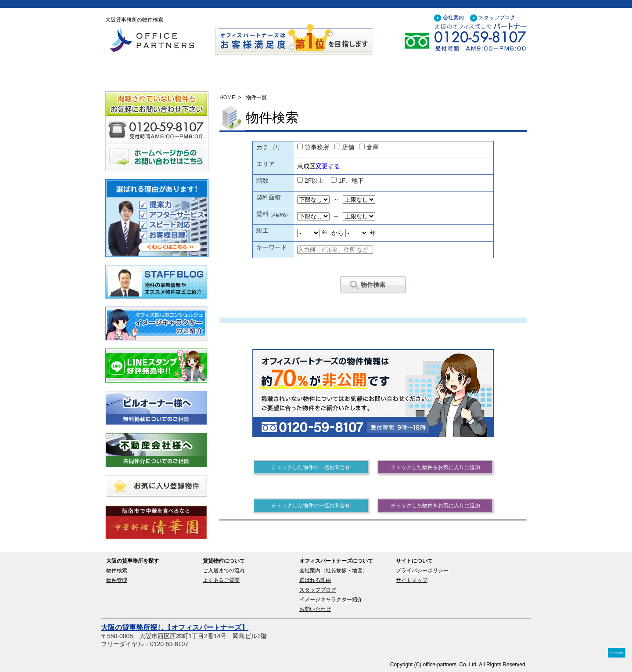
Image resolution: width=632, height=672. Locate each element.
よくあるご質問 (221, 580)
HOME (227, 98)
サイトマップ (412, 580)
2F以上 (314, 181)
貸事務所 (317, 147)
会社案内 (453, 18)
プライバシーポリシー (422, 571)
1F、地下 (351, 181)
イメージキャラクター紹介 (331, 600)
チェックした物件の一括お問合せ (311, 467)
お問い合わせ (315, 609)
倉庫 (373, 147)
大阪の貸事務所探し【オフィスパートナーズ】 (175, 627)
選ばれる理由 (315, 580)
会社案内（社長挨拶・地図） (334, 571)
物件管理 (117, 580)
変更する (328, 166)
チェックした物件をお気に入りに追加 (435, 467)
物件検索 (373, 285)
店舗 (348, 147)
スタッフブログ (497, 18)
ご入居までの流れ (224, 571)
